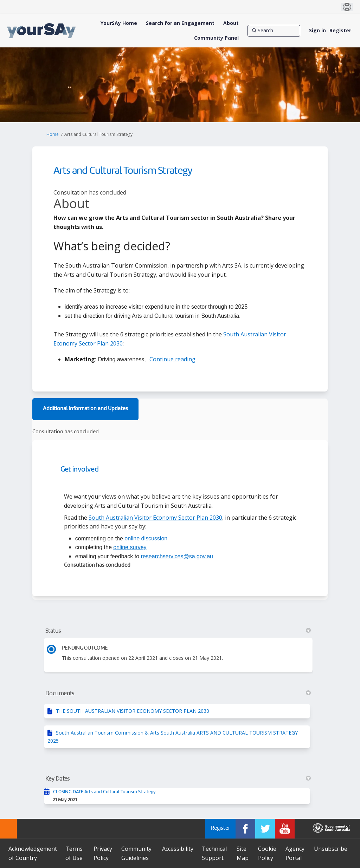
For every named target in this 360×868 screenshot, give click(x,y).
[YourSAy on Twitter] (265, 829)
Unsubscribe (331, 849)
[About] (231, 23)
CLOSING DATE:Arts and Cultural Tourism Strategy (104, 792)
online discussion (146, 538)
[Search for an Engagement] (180, 23)
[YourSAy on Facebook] (245, 829)
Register (340, 30)
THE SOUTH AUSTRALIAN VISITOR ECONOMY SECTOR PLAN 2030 (133, 711)
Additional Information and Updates (85, 409)
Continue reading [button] (172, 359)
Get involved (79, 470)
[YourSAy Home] (119, 23)
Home (53, 134)
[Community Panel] (216, 38)
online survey (130, 547)
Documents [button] (178, 693)
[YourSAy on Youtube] (285, 829)
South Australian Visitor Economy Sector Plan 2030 (155, 518)
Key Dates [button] (178, 779)
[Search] (274, 31)
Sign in (317, 30)
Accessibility (178, 849)
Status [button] (178, 631)
